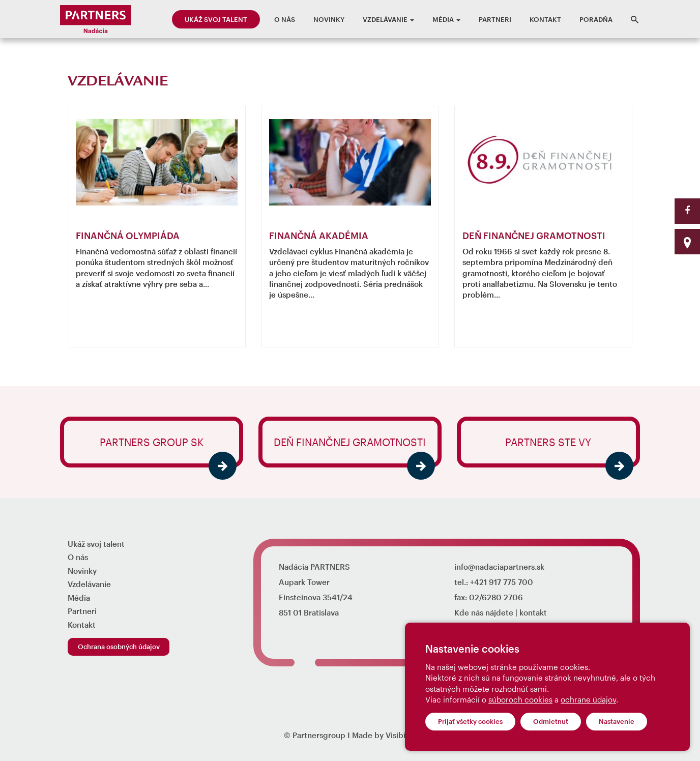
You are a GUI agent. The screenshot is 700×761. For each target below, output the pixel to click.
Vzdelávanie (388, 19)
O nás (285, 19)
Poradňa (596, 19)
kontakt (533, 612)
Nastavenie (617, 721)
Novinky (329, 19)
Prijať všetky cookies (470, 721)
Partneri (495, 19)
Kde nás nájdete (484, 612)
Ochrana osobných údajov (119, 647)
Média (446, 19)
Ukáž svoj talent (216, 19)
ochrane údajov (588, 699)
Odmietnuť (551, 721)
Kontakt (545, 19)
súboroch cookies (520, 699)
